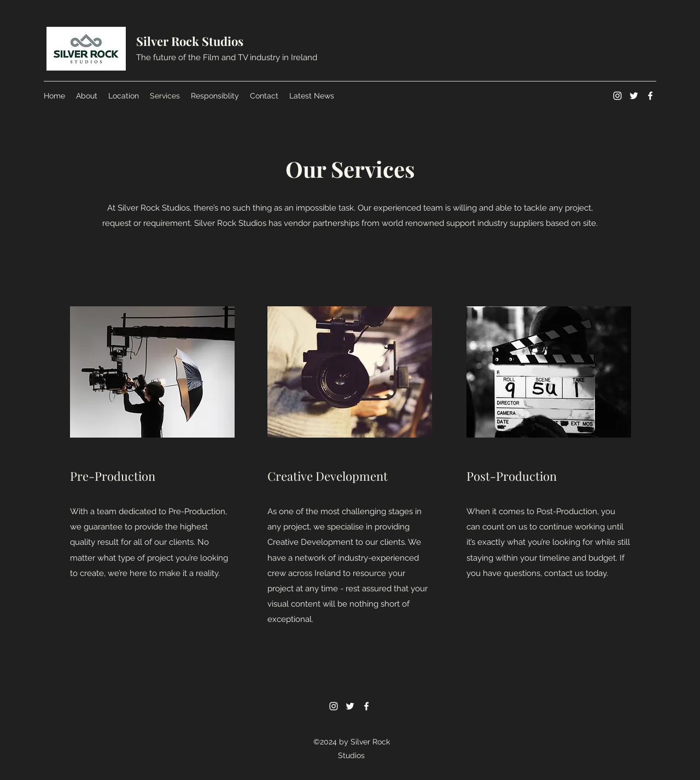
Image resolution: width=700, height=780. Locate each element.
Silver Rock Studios (190, 41)
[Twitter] (634, 96)
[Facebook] (650, 96)
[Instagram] (617, 96)
